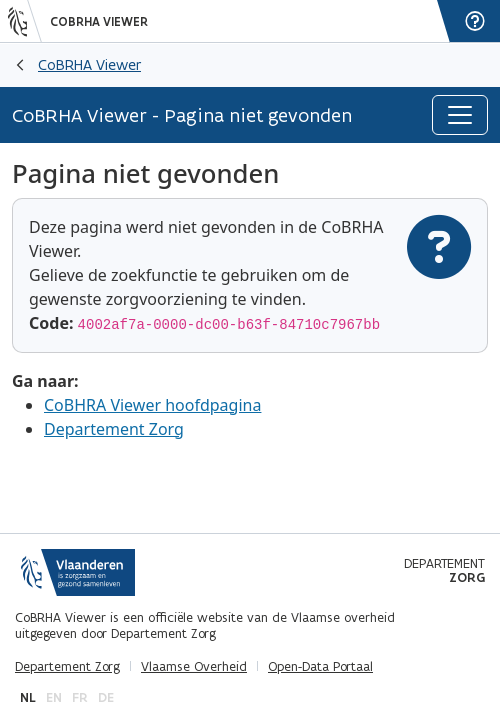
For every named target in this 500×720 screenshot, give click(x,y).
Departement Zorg (114, 429)
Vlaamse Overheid (194, 667)
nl (28, 697)
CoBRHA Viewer (99, 22)
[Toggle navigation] (460, 115)
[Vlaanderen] (25, 21)
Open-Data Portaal (320, 667)
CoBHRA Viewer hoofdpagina (152, 405)
